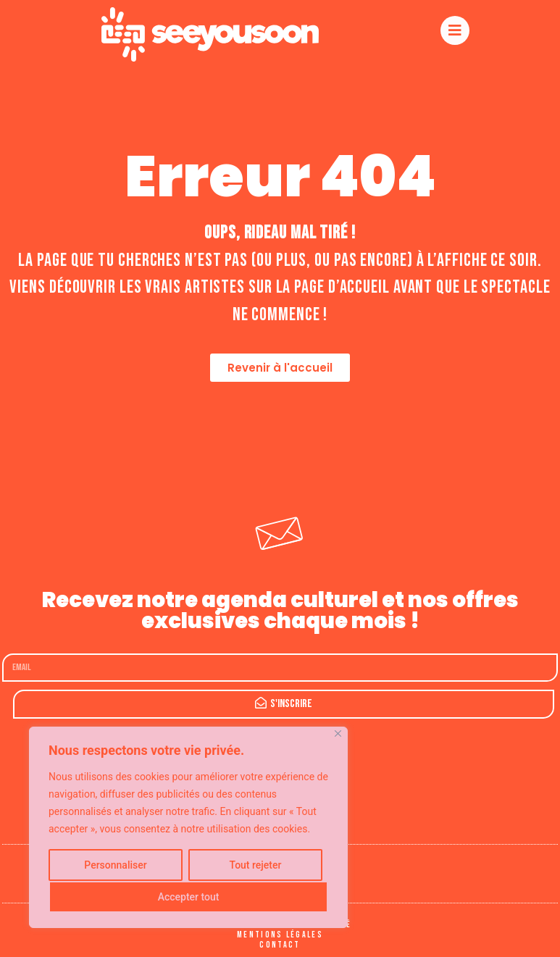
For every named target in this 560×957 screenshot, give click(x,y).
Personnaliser (115, 865)
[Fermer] (338, 734)
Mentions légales (280, 935)
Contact (280, 945)
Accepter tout (189, 897)
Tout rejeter (256, 865)
